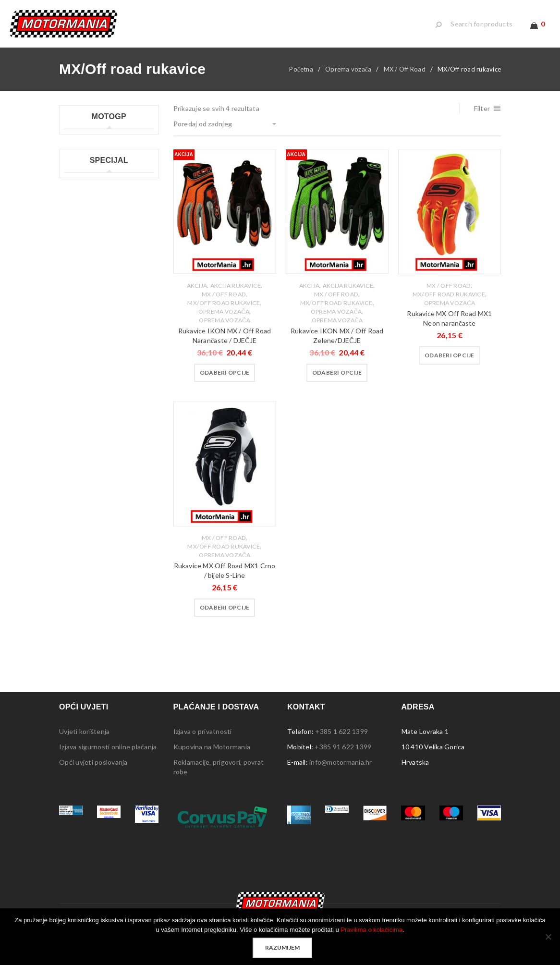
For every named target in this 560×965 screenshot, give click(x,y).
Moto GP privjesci (92, 193)
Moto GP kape (87, 147)
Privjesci (77, 366)
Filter (482, 116)
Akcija (197, 294)
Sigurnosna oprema (94, 427)
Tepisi (74, 412)
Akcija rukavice (236, 294)
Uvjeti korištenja (84, 739)
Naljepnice (81, 335)
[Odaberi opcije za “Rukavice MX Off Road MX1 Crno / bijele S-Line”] (225, 615)
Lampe (74, 320)
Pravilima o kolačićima (371, 930)
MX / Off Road (405, 77)
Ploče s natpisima (91, 350)
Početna (301, 77)
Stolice (75, 397)
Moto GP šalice (88, 224)
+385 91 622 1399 (343, 754)
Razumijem (282, 947)
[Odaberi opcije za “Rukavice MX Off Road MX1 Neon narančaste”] (450, 364)
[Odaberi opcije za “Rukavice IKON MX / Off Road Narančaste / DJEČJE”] (225, 381)
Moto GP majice (89, 177)
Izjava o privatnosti (203, 739)
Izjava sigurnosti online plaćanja (108, 754)
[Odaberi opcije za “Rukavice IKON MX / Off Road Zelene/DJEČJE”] (337, 381)
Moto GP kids (85, 162)
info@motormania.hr (341, 770)
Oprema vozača (348, 77)
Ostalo (75, 443)
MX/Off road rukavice (224, 311)
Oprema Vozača (224, 328)
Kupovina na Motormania (212, 754)
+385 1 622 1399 (341, 739)
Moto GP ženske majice (101, 239)
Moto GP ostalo (89, 254)
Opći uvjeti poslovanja (93, 770)
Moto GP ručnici (89, 208)
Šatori (73, 381)
